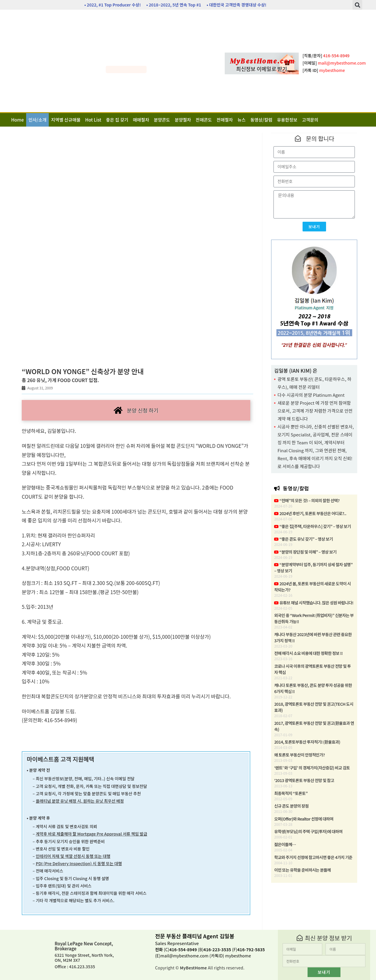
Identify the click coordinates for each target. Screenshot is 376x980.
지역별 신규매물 (66, 120)
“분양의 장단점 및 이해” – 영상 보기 (305, 552)
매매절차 (141, 120)
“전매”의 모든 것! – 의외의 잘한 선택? (307, 500)
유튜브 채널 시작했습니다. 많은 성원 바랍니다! (314, 603)
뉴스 (242, 120)
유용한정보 (287, 120)
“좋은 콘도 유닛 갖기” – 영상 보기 (303, 539)
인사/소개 (37, 120)
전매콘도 (204, 120)
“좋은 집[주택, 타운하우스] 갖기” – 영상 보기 (312, 526)
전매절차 (225, 120)
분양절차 (183, 120)
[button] (357, 5)
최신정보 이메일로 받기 (262, 69)
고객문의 (310, 120)
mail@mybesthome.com (184, 956)
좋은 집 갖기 (117, 120)
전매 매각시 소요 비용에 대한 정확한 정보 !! (308, 653)
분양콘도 (162, 120)
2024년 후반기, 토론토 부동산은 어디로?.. (310, 513)
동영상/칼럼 (261, 120)
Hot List (93, 120)
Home (17, 120)
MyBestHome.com (263, 61)
